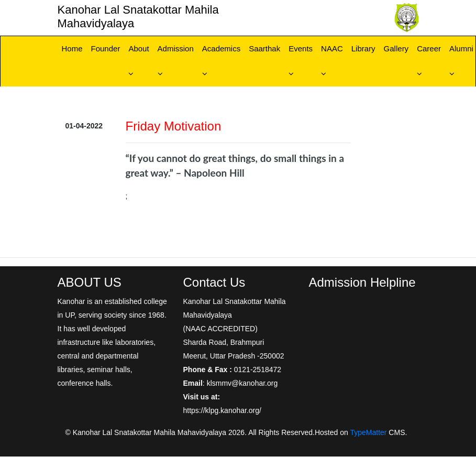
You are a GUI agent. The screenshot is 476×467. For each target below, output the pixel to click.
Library (363, 48)
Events (301, 48)
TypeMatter (368, 432)
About (139, 48)
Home (72, 48)
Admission (176, 48)
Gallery (396, 48)
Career (429, 48)
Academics (221, 48)
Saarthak (264, 48)
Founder (106, 48)
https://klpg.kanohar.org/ (222, 410)
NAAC (332, 48)
